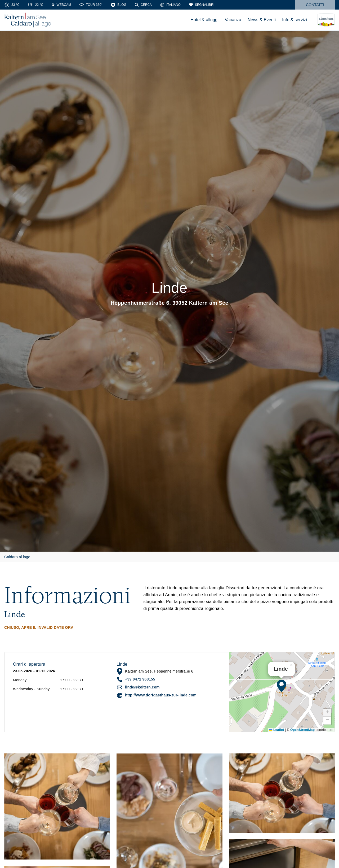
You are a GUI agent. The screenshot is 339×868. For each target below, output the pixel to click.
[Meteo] (12, 5)
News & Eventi (262, 20)
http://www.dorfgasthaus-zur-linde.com (161, 695)
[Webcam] (62, 5)
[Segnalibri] (202, 5)
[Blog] (119, 5)
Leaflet (276, 730)
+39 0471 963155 (140, 679)
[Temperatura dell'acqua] (36, 5)
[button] (282, 686)
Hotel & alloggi (204, 20)
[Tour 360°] (91, 5)
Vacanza (233, 20)
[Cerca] (143, 5)
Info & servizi (295, 20)
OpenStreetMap (302, 730)
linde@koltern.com (142, 687)
